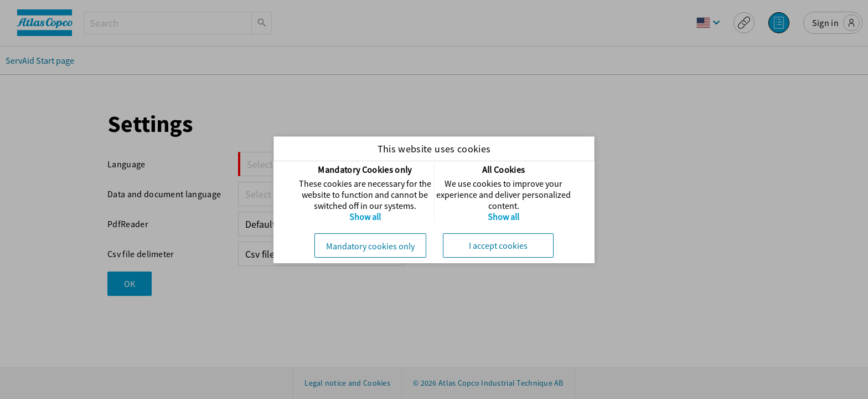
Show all (365, 217)
